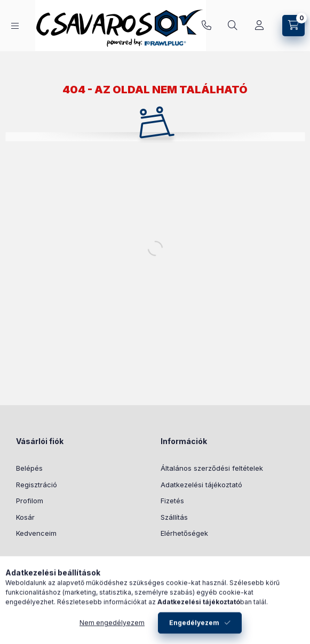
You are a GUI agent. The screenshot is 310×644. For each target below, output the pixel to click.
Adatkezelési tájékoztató (201, 485)
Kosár (25, 517)
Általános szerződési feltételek (212, 468)
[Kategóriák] (15, 26)
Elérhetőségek (184, 533)
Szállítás (174, 517)
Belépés (29, 468)
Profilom (30, 501)
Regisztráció (37, 485)
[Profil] (259, 26)
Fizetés (172, 501)
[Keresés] (233, 26)
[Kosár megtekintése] (293, 26)
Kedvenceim (36, 533)
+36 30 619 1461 (206, 26)
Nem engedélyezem (112, 629)
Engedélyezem (194, 629)
